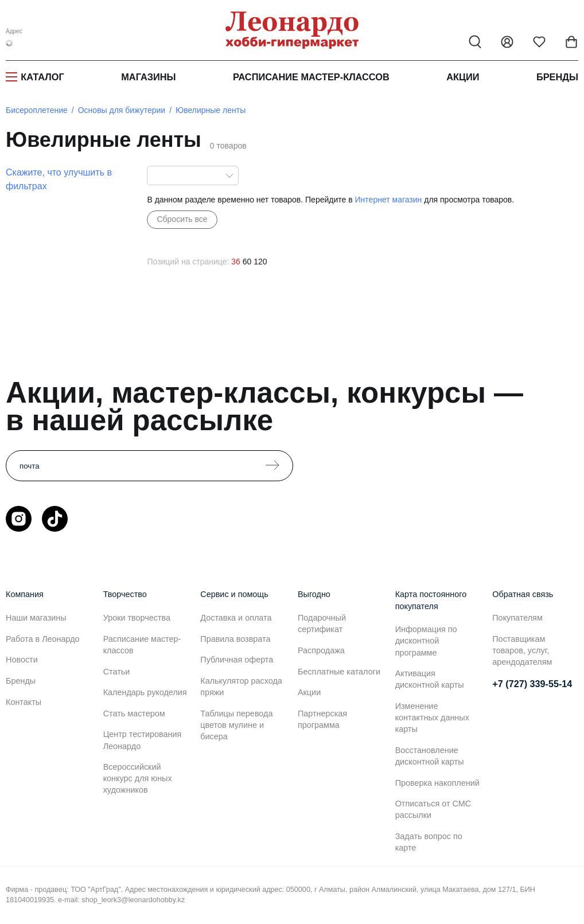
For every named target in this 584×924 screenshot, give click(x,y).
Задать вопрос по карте (429, 842)
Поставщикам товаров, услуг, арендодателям (522, 650)
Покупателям (517, 618)
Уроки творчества (137, 618)
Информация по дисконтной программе (426, 641)
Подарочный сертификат (322, 623)
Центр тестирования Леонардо (143, 740)
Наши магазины (36, 618)
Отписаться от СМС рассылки (433, 809)
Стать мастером (134, 714)
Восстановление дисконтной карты (430, 756)
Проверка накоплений (437, 783)
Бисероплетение (37, 110)
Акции (463, 77)
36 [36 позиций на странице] (236, 262)
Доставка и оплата (236, 618)
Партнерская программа (322, 719)
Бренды (557, 77)
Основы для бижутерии (122, 110)
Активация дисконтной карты (430, 679)
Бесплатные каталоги (339, 672)
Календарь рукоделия (145, 692)
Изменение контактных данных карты (432, 718)
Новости (22, 660)
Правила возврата (235, 639)
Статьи (117, 672)
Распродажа (321, 650)
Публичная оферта (237, 660)
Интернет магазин (389, 200)
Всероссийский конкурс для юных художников (138, 778)
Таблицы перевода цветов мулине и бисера (236, 725)
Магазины (148, 77)
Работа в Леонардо (43, 639)
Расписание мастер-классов (311, 77)
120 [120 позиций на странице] (260, 262)
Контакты (24, 702)
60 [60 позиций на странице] (247, 262)
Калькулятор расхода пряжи (241, 687)
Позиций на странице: (188, 262)
